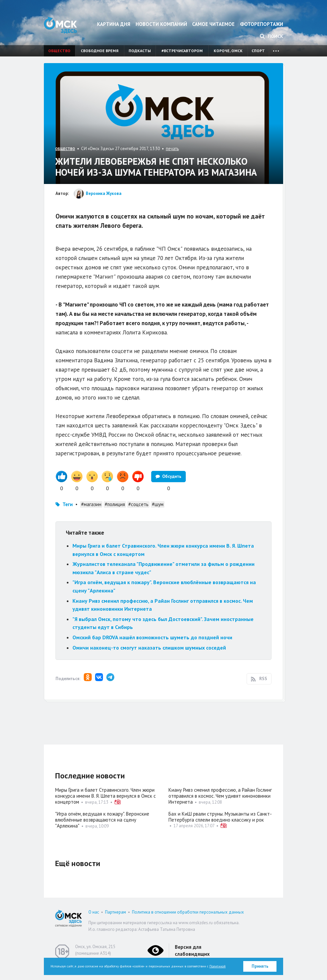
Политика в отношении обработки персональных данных (188, 912)
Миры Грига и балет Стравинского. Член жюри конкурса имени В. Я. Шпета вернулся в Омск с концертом (106, 796)
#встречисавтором (182, 51)
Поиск (272, 36)
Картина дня (114, 24)
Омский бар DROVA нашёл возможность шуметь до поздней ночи (152, 637)
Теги (68, 504)
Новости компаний (161, 24)
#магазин (91, 504)
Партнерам (115, 912)
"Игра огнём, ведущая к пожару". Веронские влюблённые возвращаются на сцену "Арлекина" (102, 820)
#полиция (115, 504)
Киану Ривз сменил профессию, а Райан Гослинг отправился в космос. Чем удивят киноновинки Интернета (220, 796)
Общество (59, 51)
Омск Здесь (60, 25)
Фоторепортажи (262, 24)
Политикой (218, 966)
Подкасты (140, 51)
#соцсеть (138, 504)
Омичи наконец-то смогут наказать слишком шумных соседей (149, 648)
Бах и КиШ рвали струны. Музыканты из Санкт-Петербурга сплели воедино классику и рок (220, 817)
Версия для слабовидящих (192, 950)
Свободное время (100, 51)
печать (172, 149)
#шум (158, 504)
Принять (260, 966)
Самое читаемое (213, 24)
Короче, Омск (228, 51)
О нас (94, 912)
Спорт (258, 51)
